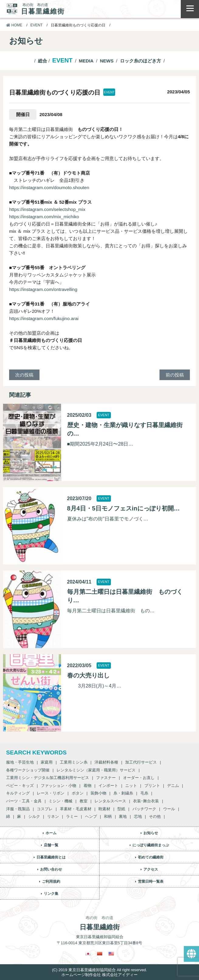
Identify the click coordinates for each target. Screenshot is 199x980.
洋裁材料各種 (106, 762)
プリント (152, 786)
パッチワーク (144, 809)
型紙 (121, 809)
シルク (34, 816)
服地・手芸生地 (20, 762)
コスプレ (45, 809)
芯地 (138, 816)
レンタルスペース (110, 801)
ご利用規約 (51, 881)
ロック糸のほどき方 (141, 61)
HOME (14, 25)
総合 (43, 61)
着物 (87, 786)
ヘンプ (91, 816)
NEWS (107, 61)
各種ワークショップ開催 (28, 770)
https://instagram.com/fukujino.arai (44, 318)
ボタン (78, 793)
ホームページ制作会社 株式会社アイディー (99, 975)
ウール (169, 809)
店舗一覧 (51, 845)
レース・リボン (51, 793)
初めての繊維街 (151, 857)
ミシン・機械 (60, 801)
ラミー (72, 816)
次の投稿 (24, 375)
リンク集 (51, 894)
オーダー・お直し (139, 778)
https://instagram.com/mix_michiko (44, 217)
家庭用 (47, 762)
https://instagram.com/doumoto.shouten (49, 187)
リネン (53, 816)
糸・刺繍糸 (123, 793)
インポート (108, 786)
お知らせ (151, 833)
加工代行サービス (141, 762)
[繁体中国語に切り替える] (100, 954)
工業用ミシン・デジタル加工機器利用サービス (48, 778)
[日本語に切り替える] (88, 954)
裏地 (123, 816)
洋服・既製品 (18, 809)
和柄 (108, 816)
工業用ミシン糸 (74, 762)
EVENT (36, 25)
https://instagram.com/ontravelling (43, 289)
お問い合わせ (51, 869)
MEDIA (86, 61)
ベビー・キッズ (20, 786)
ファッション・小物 (58, 786)
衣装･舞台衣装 (146, 801)
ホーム (51, 833)
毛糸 (144, 793)
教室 (84, 801)
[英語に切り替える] (111, 954)
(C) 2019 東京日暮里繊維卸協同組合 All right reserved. (99, 970)
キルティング (18, 793)
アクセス (151, 869)
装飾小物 (98, 793)
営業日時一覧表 (151, 881)
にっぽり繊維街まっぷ (151, 845)
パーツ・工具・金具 (24, 801)
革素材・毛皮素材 (76, 809)
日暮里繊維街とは (51, 857)
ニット (131, 786)
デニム (173, 786)
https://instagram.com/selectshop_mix (47, 209)
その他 (155, 816)
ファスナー (106, 778)
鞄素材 (104, 809)
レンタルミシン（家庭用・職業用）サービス (96, 770)
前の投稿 (175, 375)
